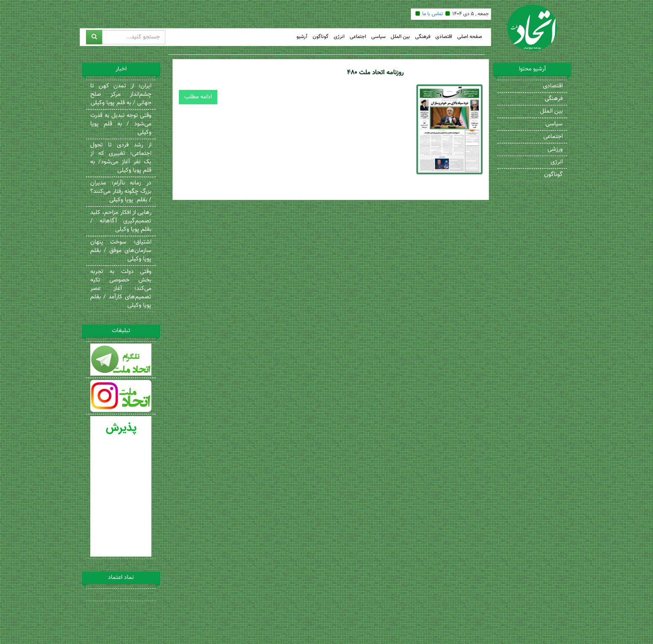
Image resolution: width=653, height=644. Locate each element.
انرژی (339, 37)
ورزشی (555, 149)
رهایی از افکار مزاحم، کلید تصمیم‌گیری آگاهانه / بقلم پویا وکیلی (121, 221)
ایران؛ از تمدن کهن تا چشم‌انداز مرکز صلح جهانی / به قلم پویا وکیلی (121, 95)
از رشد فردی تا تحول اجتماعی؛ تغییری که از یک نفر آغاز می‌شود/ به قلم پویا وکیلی (121, 158)
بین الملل (400, 37)
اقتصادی (444, 37)
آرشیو (302, 37)
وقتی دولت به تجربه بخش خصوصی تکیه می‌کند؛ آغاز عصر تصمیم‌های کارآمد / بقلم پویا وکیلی (121, 289)
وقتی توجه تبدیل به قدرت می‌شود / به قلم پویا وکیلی (121, 124)
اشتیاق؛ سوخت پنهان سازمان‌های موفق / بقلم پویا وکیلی (121, 251)
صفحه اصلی (470, 37)
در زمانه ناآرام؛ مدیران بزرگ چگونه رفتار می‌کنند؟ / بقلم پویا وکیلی (121, 192)
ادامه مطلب (198, 97)
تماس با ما (433, 14)
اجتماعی (358, 37)
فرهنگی (423, 37)
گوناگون (321, 37)
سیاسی (378, 37)
